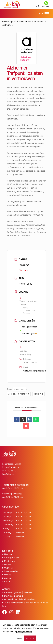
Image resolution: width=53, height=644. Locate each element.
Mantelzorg (9, 561)
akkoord (30, 638)
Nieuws (8, 575)
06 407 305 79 (30, 362)
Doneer (8, 564)
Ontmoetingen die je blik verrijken (20, 599)
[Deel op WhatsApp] (36, 419)
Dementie (39, 394)
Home (5, 21)
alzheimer (19, 389)
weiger (20, 638)
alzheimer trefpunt (19, 394)
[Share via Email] (26, 426)
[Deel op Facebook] (17, 419)
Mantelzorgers (28, 333)
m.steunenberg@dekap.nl (35, 371)
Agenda (13, 21)
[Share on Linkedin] (29, 419)
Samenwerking (11, 571)
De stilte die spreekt (13, 596)
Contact (8, 581)
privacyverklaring (24, 632)
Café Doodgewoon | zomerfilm (18, 592)
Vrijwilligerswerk (12, 558)
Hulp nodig (9, 554)
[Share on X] (23, 419)
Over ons (8, 568)
